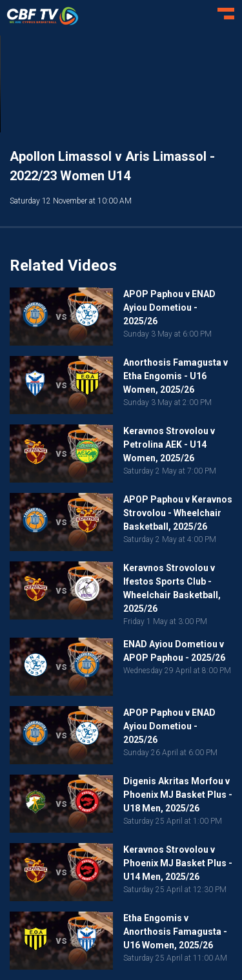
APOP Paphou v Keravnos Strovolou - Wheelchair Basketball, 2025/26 (178, 513)
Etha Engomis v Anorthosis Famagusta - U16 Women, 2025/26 (175, 932)
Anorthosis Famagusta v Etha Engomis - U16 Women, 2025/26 (176, 376)
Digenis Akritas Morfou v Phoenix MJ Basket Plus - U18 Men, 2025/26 (178, 795)
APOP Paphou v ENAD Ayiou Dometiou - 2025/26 (169, 308)
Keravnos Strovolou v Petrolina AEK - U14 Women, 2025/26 (169, 444)
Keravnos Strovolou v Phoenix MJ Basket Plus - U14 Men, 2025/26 (178, 863)
